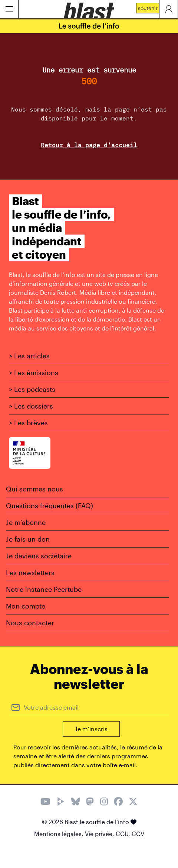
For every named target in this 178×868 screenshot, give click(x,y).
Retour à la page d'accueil (89, 145)
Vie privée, (100, 834)
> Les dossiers (31, 406)
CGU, (124, 834)
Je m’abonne (26, 522)
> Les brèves (28, 423)
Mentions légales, (60, 834)
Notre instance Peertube (44, 589)
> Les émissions (34, 372)
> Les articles (29, 356)
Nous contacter (30, 623)
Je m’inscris (91, 729)
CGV (138, 834)
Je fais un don (28, 539)
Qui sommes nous (34, 489)
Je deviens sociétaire (39, 556)
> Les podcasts (32, 389)
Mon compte (26, 606)
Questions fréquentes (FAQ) (50, 506)
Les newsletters (30, 572)
